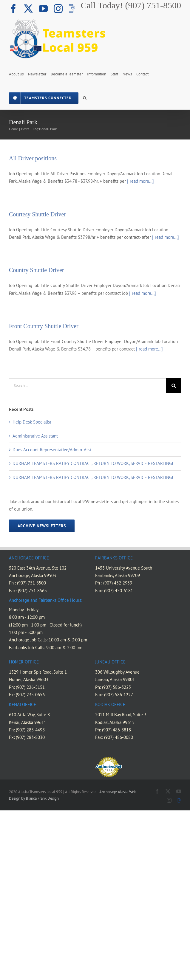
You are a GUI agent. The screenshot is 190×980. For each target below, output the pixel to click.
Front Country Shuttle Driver (44, 326)
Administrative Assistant (35, 436)
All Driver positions (33, 158)
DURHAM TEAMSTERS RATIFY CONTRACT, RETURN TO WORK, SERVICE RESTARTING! (93, 463)
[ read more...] (140, 181)
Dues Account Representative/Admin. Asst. (52, 450)
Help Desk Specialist (32, 422)
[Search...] (88, 386)
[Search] (174, 386)
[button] (85, 97)
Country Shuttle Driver (36, 270)
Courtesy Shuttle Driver (37, 214)
